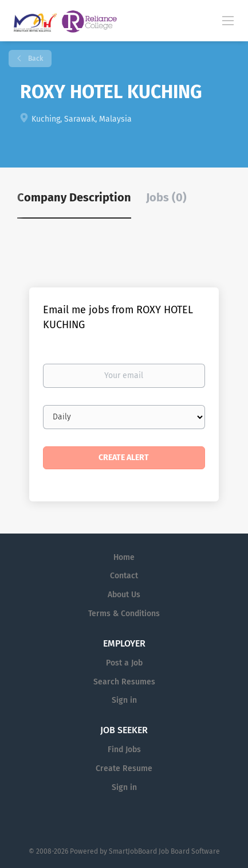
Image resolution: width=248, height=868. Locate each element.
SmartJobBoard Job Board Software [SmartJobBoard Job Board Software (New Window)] (164, 851)
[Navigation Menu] (228, 20)
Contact (124, 576)
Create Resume (124, 768)
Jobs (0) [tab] (166, 197)
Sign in (124, 700)
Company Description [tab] (74, 197)
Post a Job (124, 663)
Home (124, 557)
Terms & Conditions (124, 614)
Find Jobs (124, 750)
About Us (124, 595)
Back (35, 59)
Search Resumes (124, 682)
